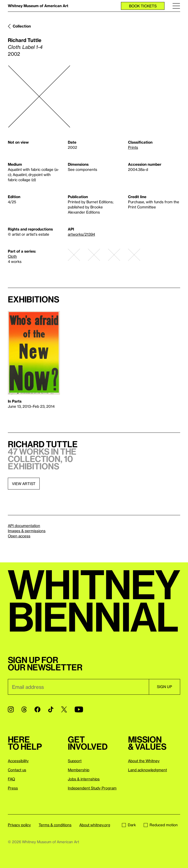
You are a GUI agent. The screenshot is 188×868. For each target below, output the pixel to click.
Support (75, 761)
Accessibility (18, 761)
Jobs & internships (84, 779)
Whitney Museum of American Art (38, 6)
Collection (22, 26)
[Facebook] (37, 709)
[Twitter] (64, 709)
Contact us (17, 770)
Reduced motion (161, 825)
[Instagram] (11, 709)
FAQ (11, 779)
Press (13, 788)
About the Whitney (144, 761)
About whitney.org (95, 825)
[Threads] (24, 709)
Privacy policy (19, 825)
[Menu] (176, 6)
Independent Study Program (92, 788)
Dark (129, 825)
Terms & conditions (55, 825)
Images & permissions (27, 531)
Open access (19, 536)
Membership (79, 770)
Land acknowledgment (147, 770)
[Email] (78, 687)
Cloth (12, 256)
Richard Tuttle (25, 40)
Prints (133, 147)
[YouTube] (79, 709)
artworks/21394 (81, 234)
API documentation (24, 526)
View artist (24, 484)
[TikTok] (51, 709)
